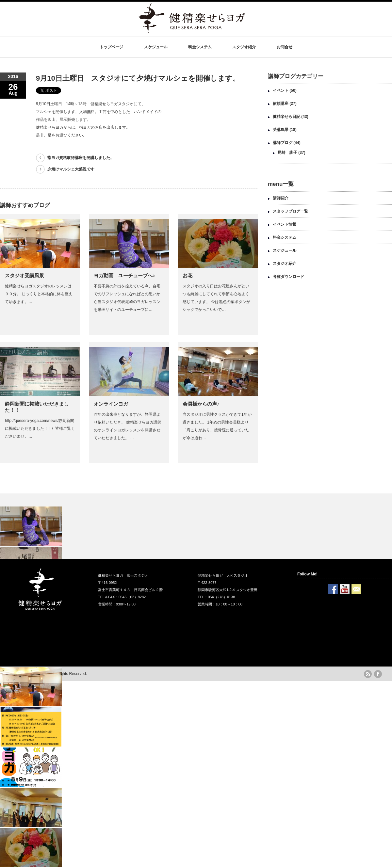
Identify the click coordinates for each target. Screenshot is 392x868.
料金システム (200, 47)
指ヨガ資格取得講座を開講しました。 (81, 158)
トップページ (111, 47)
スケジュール (156, 47)
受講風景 (281, 130)
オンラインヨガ (111, 404)
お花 (188, 275)
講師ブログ (283, 143)
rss (368, 674)
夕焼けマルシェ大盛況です (71, 169)
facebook (378, 674)
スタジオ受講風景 (24, 275)
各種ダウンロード (288, 277)
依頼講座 (281, 104)
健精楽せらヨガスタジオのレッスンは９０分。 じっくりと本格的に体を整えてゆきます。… (39, 294)
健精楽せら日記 (286, 117)
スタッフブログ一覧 (290, 211)
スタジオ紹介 (244, 47)
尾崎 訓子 (287, 153)
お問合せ (285, 47)
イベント (281, 90)
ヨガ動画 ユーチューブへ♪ (127, 275)
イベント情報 (285, 224)
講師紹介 (281, 198)
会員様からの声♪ (201, 404)
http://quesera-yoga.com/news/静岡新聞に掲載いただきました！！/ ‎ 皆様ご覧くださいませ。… (40, 428)
